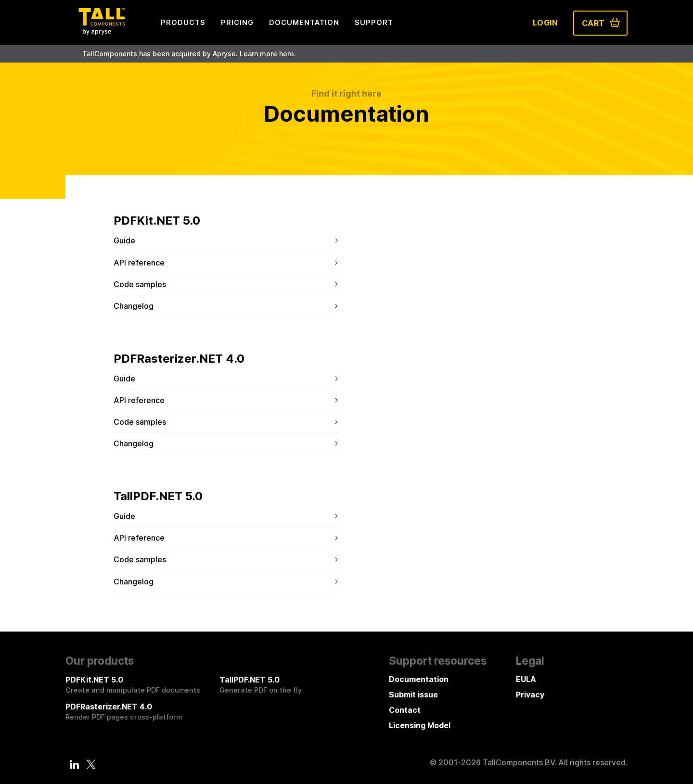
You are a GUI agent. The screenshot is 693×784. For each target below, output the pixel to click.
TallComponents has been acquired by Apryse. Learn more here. (189, 54)
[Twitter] (91, 764)
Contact (405, 710)
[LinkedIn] (75, 764)
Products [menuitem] (183, 22)
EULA (526, 679)
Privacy (530, 695)
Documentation (419, 679)
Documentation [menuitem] (304, 22)
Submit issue (413, 695)
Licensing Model (420, 725)
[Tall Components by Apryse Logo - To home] (102, 32)
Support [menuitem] (374, 22)
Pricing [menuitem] (237, 22)
